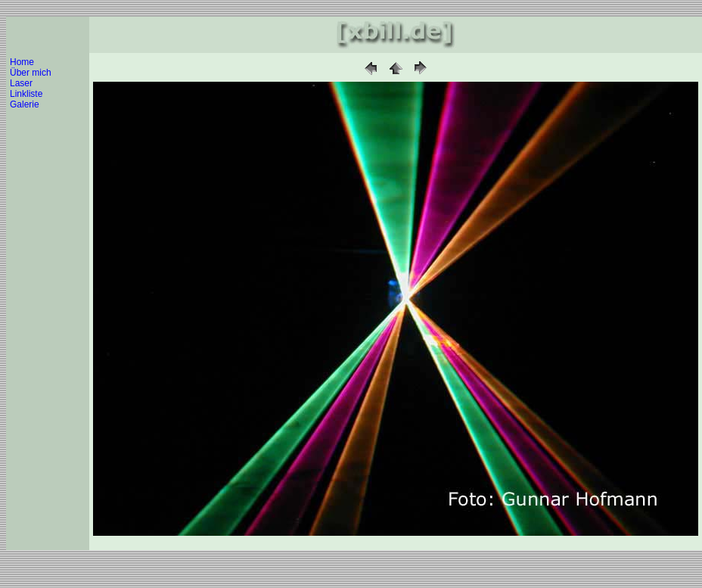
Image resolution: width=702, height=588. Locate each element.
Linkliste (26, 94)
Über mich (31, 73)
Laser (21, 83)
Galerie (25, 104)
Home (22, 62)
